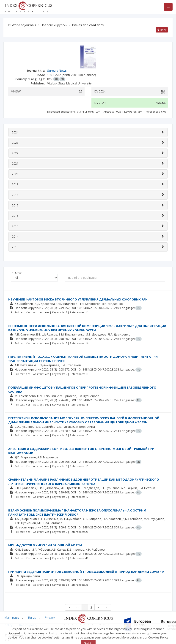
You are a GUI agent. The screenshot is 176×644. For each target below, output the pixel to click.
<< (77, 607)
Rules (32, 617)
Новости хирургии (54, 25)
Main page (12, 617)
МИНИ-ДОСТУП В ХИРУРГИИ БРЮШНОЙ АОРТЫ (45, 545)
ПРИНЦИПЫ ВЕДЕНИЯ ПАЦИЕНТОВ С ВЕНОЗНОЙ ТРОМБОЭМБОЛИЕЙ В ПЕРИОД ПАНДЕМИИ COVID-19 (86, 572)
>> (99, 607)
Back (162, 30)
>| (107, 607)
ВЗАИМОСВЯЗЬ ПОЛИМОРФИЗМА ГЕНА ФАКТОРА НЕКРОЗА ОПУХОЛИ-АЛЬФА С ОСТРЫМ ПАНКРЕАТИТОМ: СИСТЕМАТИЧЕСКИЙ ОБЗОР (77, 513)
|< (69, 607)
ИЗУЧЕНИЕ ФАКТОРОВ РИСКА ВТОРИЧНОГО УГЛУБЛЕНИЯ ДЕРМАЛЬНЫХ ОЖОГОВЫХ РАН (78, 299)
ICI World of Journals (22, 25)
